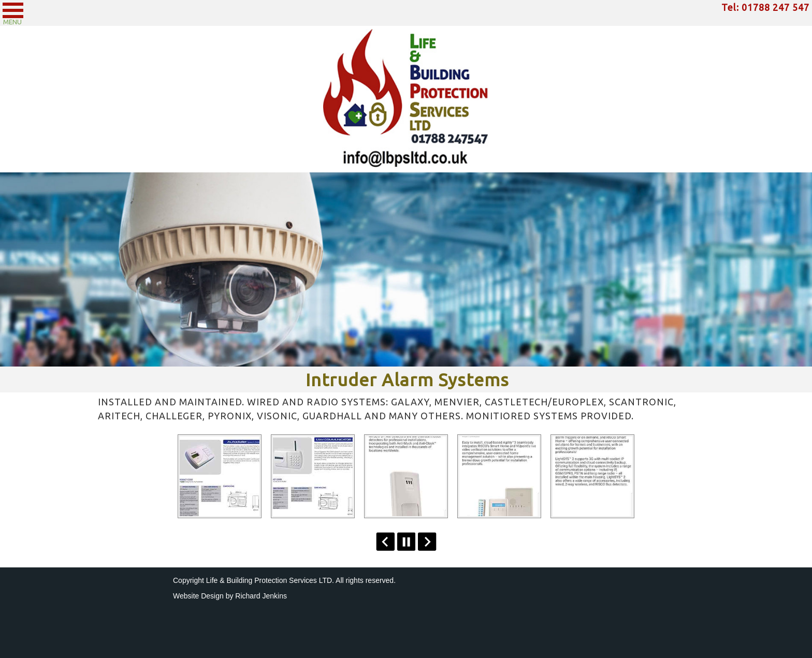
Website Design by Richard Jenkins (230, 596)
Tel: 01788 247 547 (765, 7)
